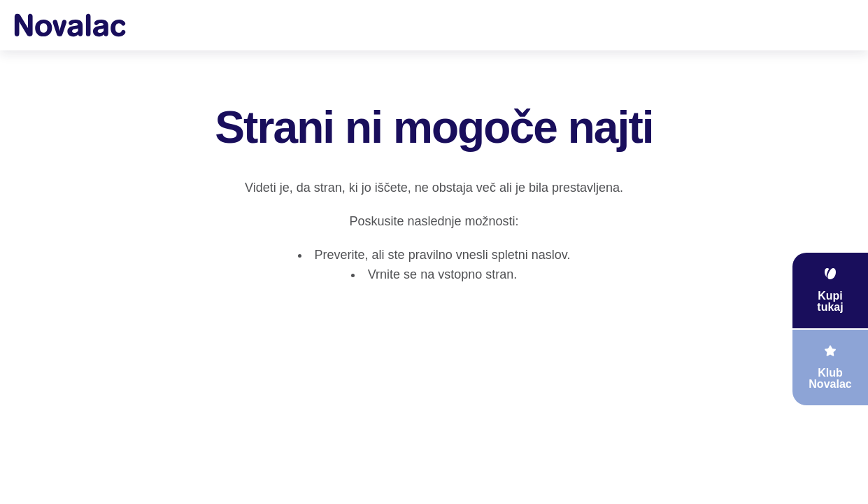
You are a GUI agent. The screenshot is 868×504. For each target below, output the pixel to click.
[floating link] (830, 290)
